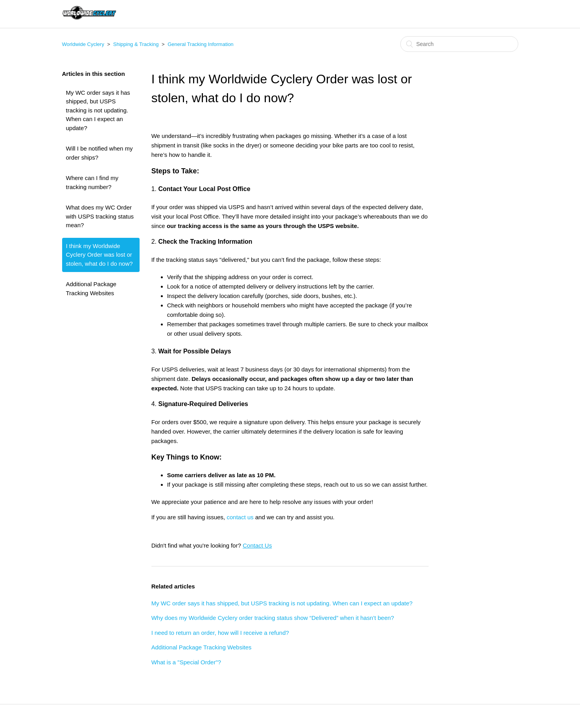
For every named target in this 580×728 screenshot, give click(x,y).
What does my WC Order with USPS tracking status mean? (100, 216)
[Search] (459, 44)
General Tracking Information (201, 44)
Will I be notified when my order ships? (99, 153)
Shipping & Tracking (136, 44)
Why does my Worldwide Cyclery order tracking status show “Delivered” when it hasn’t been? (273, 618)
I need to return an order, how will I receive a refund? (220, 633)
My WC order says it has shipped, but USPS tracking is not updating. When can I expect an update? (98, 110)
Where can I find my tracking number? (92, 182)
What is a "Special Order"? (186, 662)
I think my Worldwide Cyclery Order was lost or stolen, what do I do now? (99, 255)
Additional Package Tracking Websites (91, 289)
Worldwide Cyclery (83, 44)
